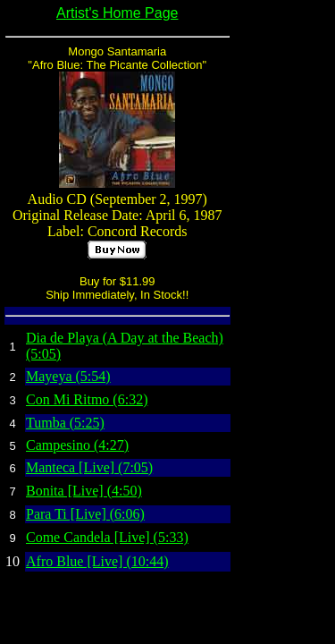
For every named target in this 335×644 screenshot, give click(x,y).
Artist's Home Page (117, 13)
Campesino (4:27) (77, 445)
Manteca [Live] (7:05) (89, 467)
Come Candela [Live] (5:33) (107, 537)
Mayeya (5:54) (68, 376)
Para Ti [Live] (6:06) (85, 514)
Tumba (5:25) (65, 423)
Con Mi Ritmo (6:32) (87, 399)
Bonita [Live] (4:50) (84, 491)
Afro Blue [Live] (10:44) (97, 561)
